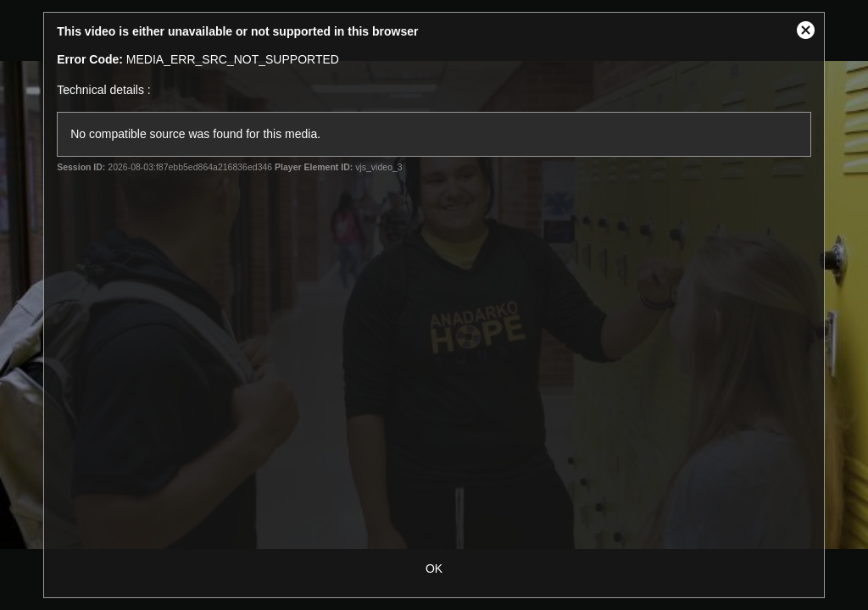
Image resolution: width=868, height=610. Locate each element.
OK (434, 568)
